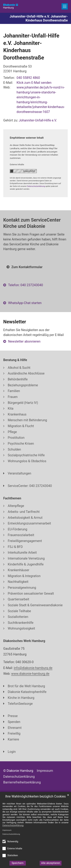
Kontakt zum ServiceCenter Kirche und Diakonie (32, 223)
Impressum (7, 830)
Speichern (18, 863)
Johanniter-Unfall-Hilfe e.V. (38, 120)
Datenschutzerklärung (11, 834)
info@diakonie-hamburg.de (33, 668)
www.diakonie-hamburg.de (30, 674)
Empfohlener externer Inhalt (27, 138)
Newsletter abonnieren (24, 341)
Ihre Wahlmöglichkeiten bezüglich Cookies (35, 796)
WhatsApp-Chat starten (25, 303)
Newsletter (15, 322)
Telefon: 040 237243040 (26, 285)
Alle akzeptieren (51, 863)
